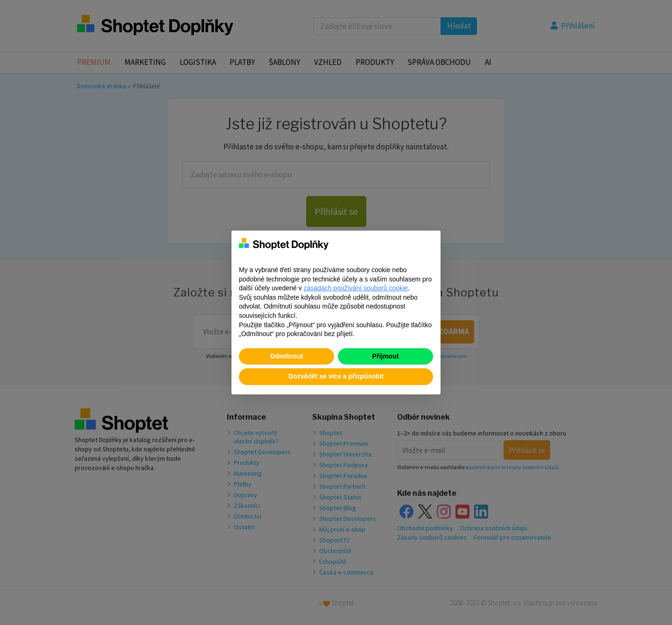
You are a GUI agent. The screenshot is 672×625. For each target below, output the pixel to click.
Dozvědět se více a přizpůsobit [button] (336, 376)
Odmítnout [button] (287, 356)
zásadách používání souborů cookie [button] (356, 288)
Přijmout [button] (386, 356)
